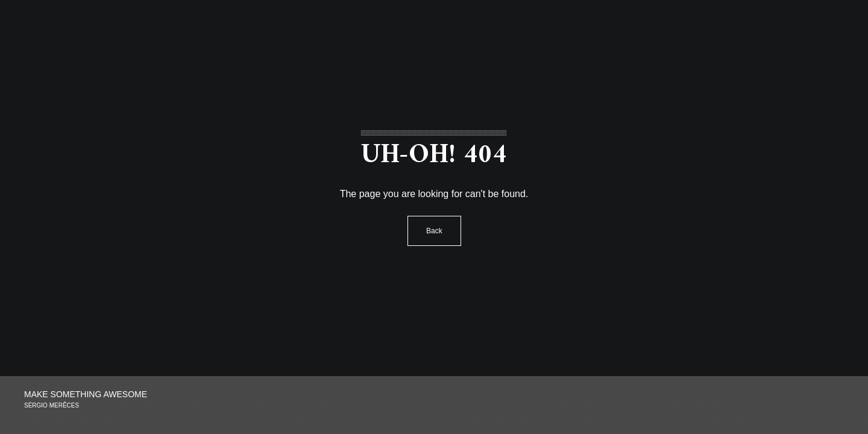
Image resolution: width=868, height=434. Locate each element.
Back (434, 231)
